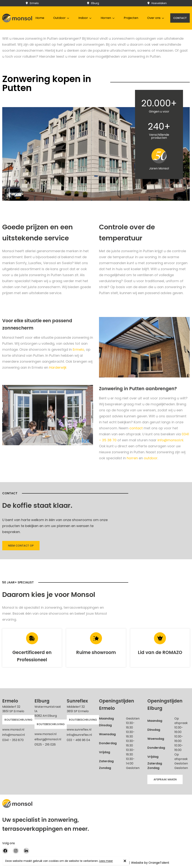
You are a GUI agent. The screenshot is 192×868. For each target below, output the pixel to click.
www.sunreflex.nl (79, 730)
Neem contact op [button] (21, 546)
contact (136, 428)
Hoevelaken (157, 3)
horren (132, 458)
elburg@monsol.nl (48, 739)
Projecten (131, 18)
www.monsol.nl (13, 730)
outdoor (151, 458)
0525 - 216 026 (45, 745)
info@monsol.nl (170, 440)
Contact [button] (180, 18)
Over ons (156, 18)
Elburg (93, 3)
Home (40, 18)
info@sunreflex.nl (79, 735)
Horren (108, 18)
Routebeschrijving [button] (18, 720)
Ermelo (32, 3)
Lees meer (106, 861)
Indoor (85, 18)
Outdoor (61, 18)
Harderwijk (58, 367)
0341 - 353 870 (13, 740)
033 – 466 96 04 (78, 740)
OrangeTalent (159, 863)
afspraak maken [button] (165, 779)
